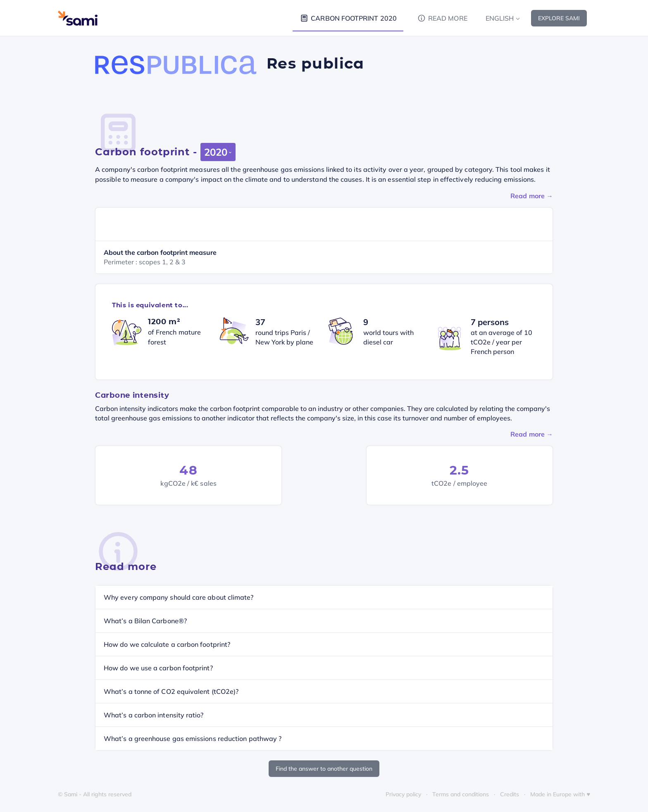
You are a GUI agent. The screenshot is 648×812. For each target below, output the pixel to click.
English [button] (500, 18)
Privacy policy (403, 794)
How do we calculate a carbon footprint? (167, 644)
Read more (442, 18)
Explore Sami (559, 18)
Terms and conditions (461, 794)
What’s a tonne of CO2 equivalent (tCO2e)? (171, 691)
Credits (510, 794)
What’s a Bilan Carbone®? (145, 621)
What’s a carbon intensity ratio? (154, 715)
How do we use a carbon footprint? (158, 668)
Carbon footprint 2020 (348, 18)
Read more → (532, 196)
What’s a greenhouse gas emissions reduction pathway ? (193, 738)
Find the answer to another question (324, 769)
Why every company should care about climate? (179, 597)
